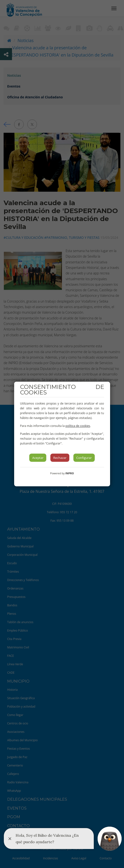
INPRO (70, 473)
